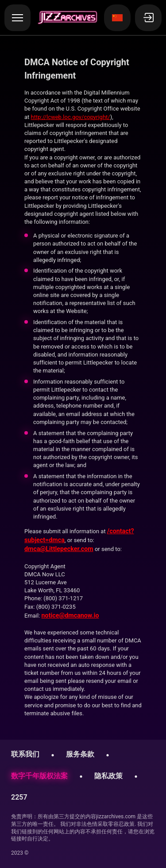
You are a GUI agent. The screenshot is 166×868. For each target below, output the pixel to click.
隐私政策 (108, 776)
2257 (19, 797)
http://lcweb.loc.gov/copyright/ (71, 117)
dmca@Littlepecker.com (59, 549)
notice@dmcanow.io (70, 615)
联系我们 (25, 754)
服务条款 (80, 754)
